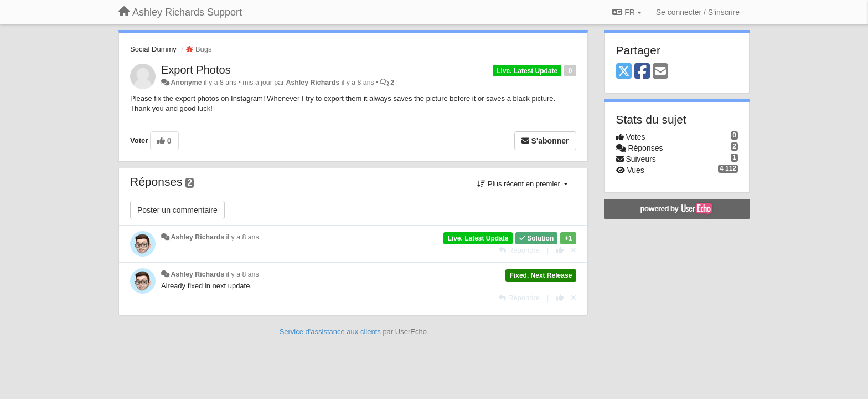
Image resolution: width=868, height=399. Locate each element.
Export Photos (196, 70)
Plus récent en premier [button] (522, 184)
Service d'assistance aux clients (330, 332)
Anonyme (186, 83)
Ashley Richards (313, 83)
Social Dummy (153, 49)
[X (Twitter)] (624, 72)
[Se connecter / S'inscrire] (698, 12)
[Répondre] (519, 250)
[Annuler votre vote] (573, 250)
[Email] (660, 72)
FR (627, 12)
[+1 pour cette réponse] (560, 250)
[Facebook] (642, 72)
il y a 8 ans (243, 237)
